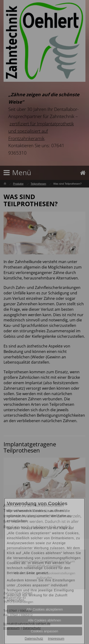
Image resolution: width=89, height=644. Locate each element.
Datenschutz (34, 639)
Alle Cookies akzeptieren (44, 609)
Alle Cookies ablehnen (44, 620)
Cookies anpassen (44, 631)
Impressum (56, 639)
